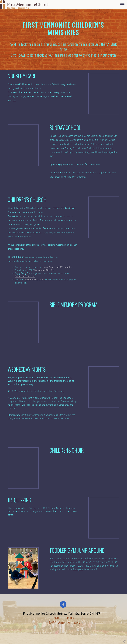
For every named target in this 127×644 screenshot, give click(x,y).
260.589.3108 (63, 618)
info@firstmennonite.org (64, 623)
